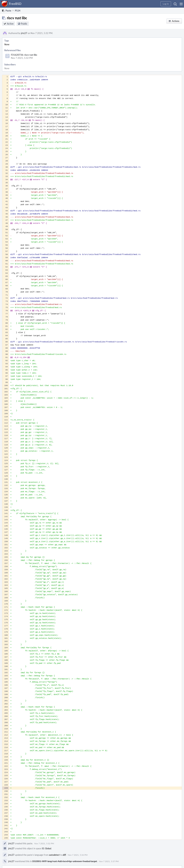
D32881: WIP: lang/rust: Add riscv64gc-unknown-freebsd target (65, 861)
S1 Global (47, 848)
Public (24, 24)
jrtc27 (24, 33)
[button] (181, 4)
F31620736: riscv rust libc (24, 55)
